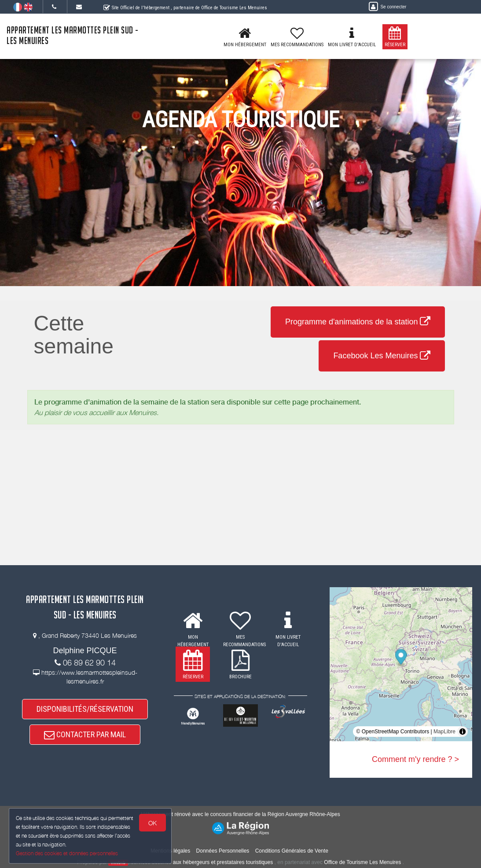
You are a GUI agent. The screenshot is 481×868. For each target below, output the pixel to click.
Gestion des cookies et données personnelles (67, 853)
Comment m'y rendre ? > (415, 759)
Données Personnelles (223, 851)
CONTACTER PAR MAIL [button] (85, 734)
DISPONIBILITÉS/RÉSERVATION (85, 709)
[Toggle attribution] (463, 732)
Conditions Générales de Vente (292, 851)
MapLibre (444, 732)
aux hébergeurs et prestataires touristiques (223, 862)
